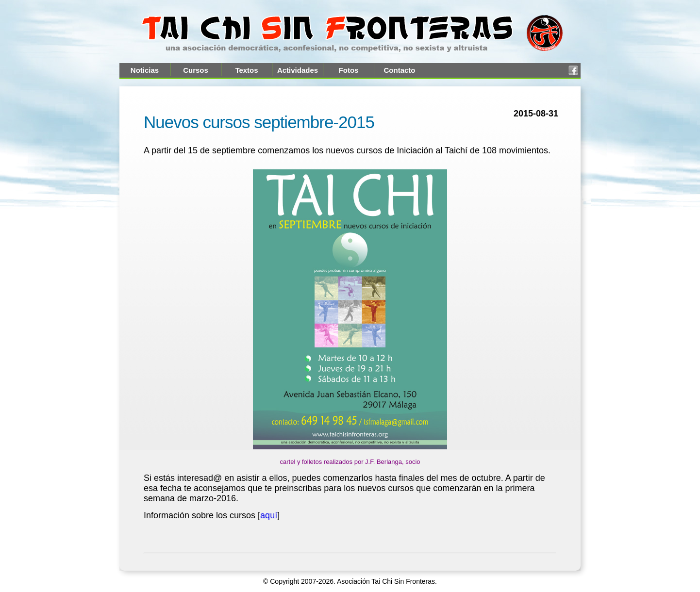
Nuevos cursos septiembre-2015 (259, 122)
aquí (269, 515)
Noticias (145, 70)
